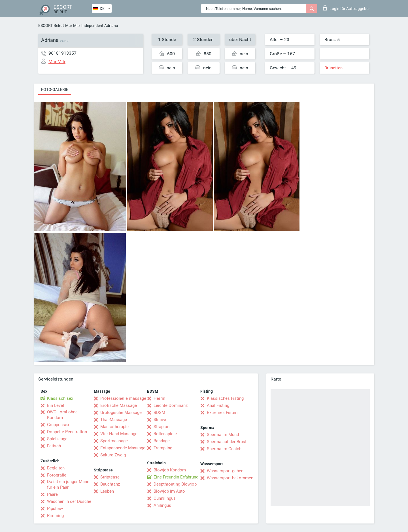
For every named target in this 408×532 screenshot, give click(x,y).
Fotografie (57, 475)
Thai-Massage (114, 420)
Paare (52, 494)
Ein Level (56, 405)
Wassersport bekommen (230, 478)
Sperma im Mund (223, 435)
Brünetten (333, 68)
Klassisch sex (60, 398)
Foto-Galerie (55, 89)
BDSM (159, 413)
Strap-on (161, 427)
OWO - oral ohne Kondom (62, 415)
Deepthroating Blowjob (175, 484)
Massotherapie (114, 427)
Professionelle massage (123, 398)
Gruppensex (58, 425)
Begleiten (56, 468)
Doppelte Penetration (67, 432)
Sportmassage (114, 441)
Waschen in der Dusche (69, 501)
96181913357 (62, 53)
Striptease (110, 477)
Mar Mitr (73, 25)
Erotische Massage (119, 405)
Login (346, 8)
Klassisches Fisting (225, 398)
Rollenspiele (165, 434)
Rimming (55, 516)
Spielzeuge (57, 439)
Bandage (162, 441)
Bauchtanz (110, 484)
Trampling (163, 448)
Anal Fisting (218, 405)
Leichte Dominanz (171, 405)
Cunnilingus (165, 498)
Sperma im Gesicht (225, 449)
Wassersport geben (225, 471)
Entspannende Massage (123, 448)
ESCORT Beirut (51, 25)
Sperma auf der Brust (227, 442)
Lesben (107, 491)
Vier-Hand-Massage (119, 434)
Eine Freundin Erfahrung (176, 477)
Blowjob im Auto (169, 491)
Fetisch (54, 446)
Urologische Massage (121, 413)
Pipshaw (55, 509)
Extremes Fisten (222, 413)
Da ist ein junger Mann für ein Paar (68, 484)
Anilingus (162, 505)
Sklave (160, 420)
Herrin (159, 398)
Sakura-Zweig (113, 455)
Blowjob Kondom (170, 470)
